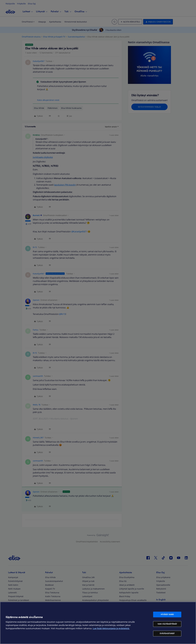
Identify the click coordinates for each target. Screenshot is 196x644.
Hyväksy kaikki (167, 614)
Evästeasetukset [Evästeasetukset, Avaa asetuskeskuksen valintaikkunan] (167, 633)
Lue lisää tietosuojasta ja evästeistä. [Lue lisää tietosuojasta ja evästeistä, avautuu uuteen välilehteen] (111, 628)
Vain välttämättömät (167, 624)
